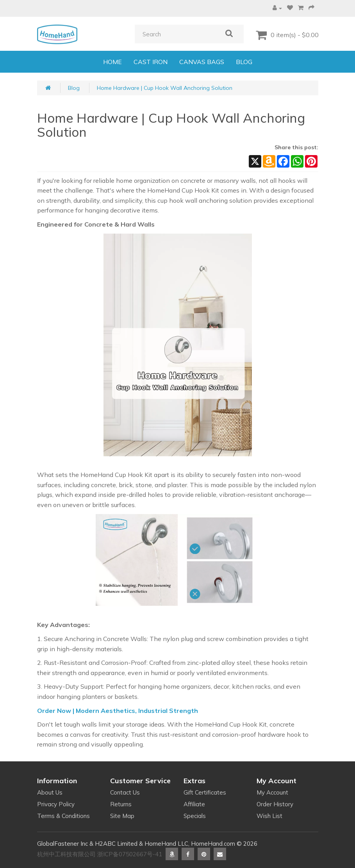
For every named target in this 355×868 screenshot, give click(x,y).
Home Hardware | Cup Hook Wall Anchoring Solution (165, 88)
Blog (74, 88)
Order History (275, 804)
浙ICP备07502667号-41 (130, 854)
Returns (121, 804)
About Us (50, 792)
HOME (112, 62)
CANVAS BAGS (202, 62)
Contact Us (125, 792)
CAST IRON (151, 62)
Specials (195, 816)
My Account (272, 792)
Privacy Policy (56, 804)
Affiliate (194, 804)
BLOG (244, 62)
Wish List (269, 816)
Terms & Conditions (63, 816)
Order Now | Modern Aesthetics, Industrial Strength (118, 711)
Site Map (122, 816)
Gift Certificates (205, 792)
